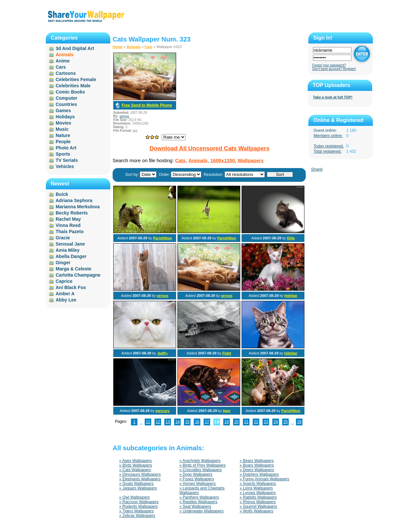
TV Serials (67, 160)
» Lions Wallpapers (256, 488)
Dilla (291, 238)
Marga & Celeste (73, 269)
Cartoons (66, 73)
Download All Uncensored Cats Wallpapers (210, 148)
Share (316, 169)
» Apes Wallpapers (136, 461)
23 (266, 422)
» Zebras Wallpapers (137, 516)
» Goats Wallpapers (136, 484)
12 (158, 422)
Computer (66, 98)
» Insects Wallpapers (258, 484)
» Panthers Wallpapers (199, 497)
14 (178, 422)
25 (286, 422)
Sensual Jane (70, 244)
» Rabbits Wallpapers (258, 497)
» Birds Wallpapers (136, 465)
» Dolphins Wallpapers (259, 474)
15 (187, 422)
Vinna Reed (68, 225)
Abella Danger (71, 256)
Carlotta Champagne (78, 275)
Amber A (65, 294)
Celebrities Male (73, 86)
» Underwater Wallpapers (201, 511)
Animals (134, 47)
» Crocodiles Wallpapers (201, 470)
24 (276, 422)
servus (124, 116)
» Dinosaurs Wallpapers (140, 474)
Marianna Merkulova (78, 207)
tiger (227, 411)
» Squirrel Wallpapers (258, 506)
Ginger (63, 263)
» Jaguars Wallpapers (138, 488)
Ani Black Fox (71, 287)
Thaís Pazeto (70, 232)
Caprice (64, 281)
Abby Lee (66, 300)
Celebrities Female (76, 79)
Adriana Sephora (74, 200)
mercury (163, 411)
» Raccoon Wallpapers (139, 502)
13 (168, 422)
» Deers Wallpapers (257, 470)
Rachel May (68, 219)
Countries (66, 104)
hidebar (291, 296)
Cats (149, 47)
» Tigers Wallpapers (137, 511)
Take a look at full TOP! (333, 97)
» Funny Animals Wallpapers (264, 479)
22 (256, 422)
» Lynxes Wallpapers (258, 493)
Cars (61, 67)
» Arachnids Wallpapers (200, 461)
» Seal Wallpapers (195, 506)
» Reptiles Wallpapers (198, 502)
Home (118, 47)
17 (207, 422)
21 (246, 422)
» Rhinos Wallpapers (258, 502)
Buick (62, 194)
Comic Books (70, 92)
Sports (63, 154)
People (63, 142)
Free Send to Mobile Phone (147, 105)
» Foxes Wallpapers (197, 479)
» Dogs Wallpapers (196, 474)
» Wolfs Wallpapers (256, 511)
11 (148, 422)
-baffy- (163, 353)
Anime (63, 61)
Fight (227, 353)
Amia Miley (68, 250)
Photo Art (66, 148)
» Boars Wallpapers (257, 465)
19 (227, 422)
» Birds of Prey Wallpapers (203, 465)
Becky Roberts (72, 213)
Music (62, 129)
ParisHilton (162, 238)
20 (237, 422)
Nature (63, 135)
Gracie (63, 238)
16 (197, 422)
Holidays (65, 117)
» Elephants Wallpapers (140, 479)
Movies (63, 123)
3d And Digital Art (75, 48)
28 (299, 422)
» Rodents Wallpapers (138, 506)
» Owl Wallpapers (135, 497)
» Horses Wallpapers (198, 484)
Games (63, 111)
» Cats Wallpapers (135, 470)
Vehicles (65, 166)
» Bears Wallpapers (257, 461)
